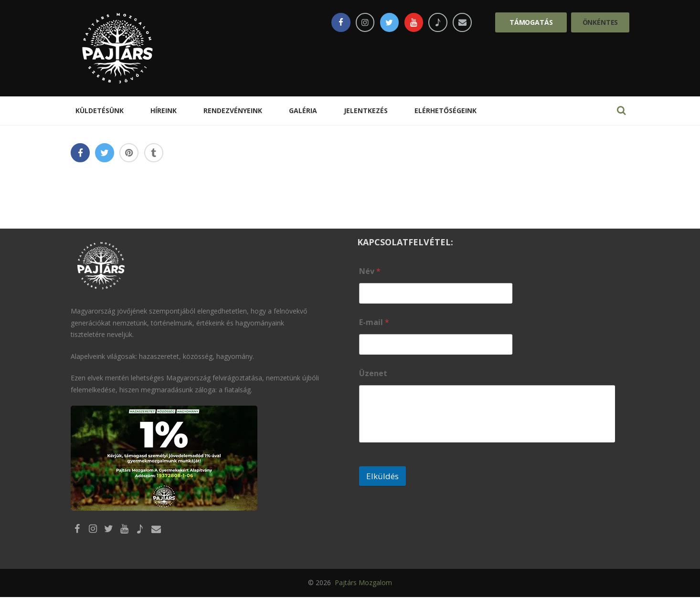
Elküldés (382, 476)
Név (370, 271)
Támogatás (531, 22)
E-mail (374, 322)
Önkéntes (600, 22)
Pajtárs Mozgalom (362, 584)
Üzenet (373, 373)
